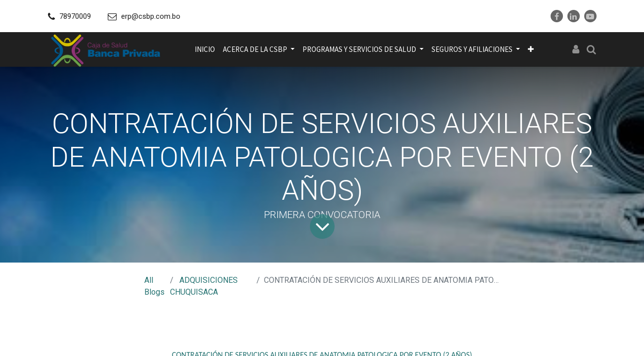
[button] (531, 49)
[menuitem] (205, 49)
